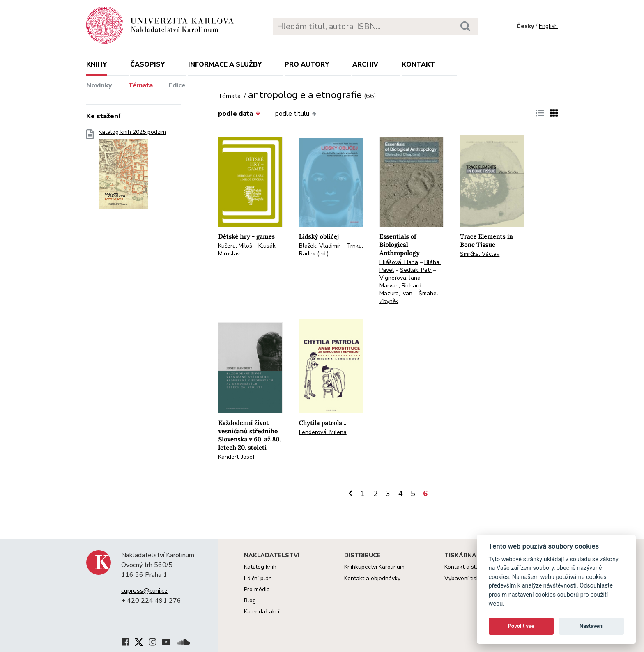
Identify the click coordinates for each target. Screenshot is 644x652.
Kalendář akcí (262, 612)
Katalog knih (260, 567)
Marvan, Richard (400, 286)
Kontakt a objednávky (372, 578)
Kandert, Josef (236, 457)
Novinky (99, 85)
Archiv (365, 64)
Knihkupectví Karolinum (374, 567)
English (548, 26)
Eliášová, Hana (399, 262)
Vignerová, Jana (400, 278)
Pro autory (307, 64)
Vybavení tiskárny (468, 578)
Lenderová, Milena (323, 432)
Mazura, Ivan (396, 293)
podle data (239, 114)
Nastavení (592, 626)
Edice (177, 85)
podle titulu (296, 114)
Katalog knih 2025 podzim (132, 171)
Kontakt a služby (466, 567)
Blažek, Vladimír (320, 246)
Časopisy (147, 64)
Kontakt (418, 64)
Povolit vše (521, 626)
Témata (140, 85)
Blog (250, 600)
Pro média (257, 589)
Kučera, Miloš (235, 246)
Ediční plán (258, 578)
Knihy (97, 64)
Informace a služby (225, 64)
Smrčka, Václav (480, 254)
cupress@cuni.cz (144, 591)
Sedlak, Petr (416, 270)
